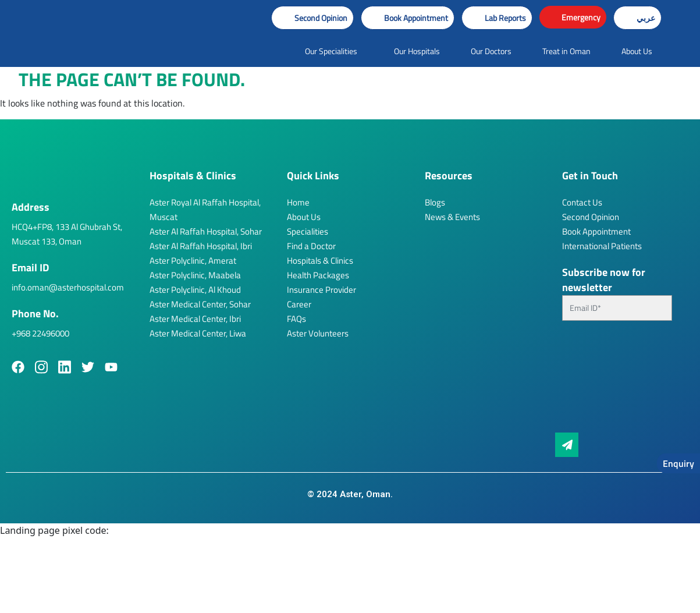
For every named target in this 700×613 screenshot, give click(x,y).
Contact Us (582, 202)
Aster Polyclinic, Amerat (193, 261)
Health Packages (318, 275)
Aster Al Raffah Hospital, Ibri (201, 246)
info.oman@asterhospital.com (68, 287)
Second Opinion (591, 217)
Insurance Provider (321, 290)
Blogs (435, 202)
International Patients (602, 246)
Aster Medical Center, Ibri (195, 319)
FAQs (296, 319)
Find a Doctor (311, 246)
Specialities (308, 231)
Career (299, 304)
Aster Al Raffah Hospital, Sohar (206, 231)
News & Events (452, 217)
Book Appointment (596, 231)
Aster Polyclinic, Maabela (195, 275)
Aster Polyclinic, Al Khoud (195, 290)
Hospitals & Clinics (320, 261)
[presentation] (610, 381)
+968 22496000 (40, 333)
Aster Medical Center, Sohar (200, 304)
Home (298, 202)
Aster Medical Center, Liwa (198, 333)
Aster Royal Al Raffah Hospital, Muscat (205, 210)
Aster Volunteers (318, 333)
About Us (304, 217)
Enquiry (678, 463)
